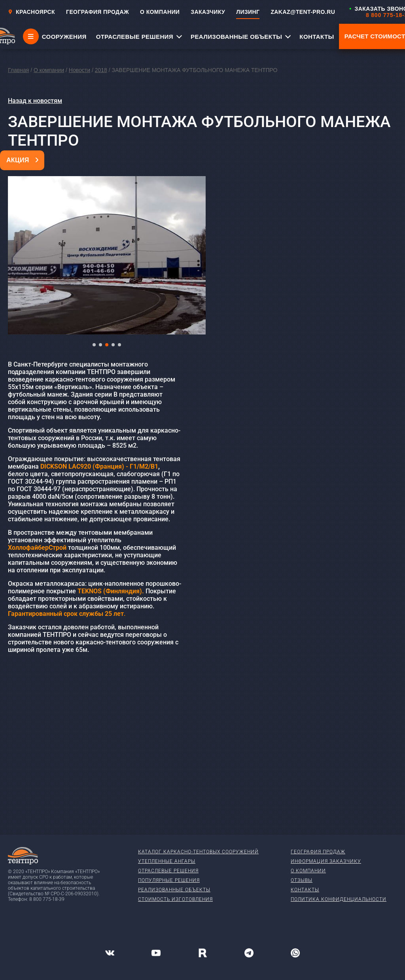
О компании (49, 70)
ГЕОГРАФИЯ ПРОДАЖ (97, 12)
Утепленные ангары (167, 861)
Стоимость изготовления (175, 899)
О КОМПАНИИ (160, 12)
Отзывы (302, 880)
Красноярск (31, 12)
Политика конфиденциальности (339, 899)
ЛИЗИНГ (248, 12)
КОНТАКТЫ (317, 37)
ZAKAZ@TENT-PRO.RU (303, 12)
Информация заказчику (326, 861)
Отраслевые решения (168, 871)
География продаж (318, 852)
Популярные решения (169, 880)
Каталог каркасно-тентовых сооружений (198, 852)
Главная (18, 70)
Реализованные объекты (174, 890)
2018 (101, 70)
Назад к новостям (35, 101)
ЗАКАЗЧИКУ (208, 12)
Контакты (305, 890)
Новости (79, 70)
